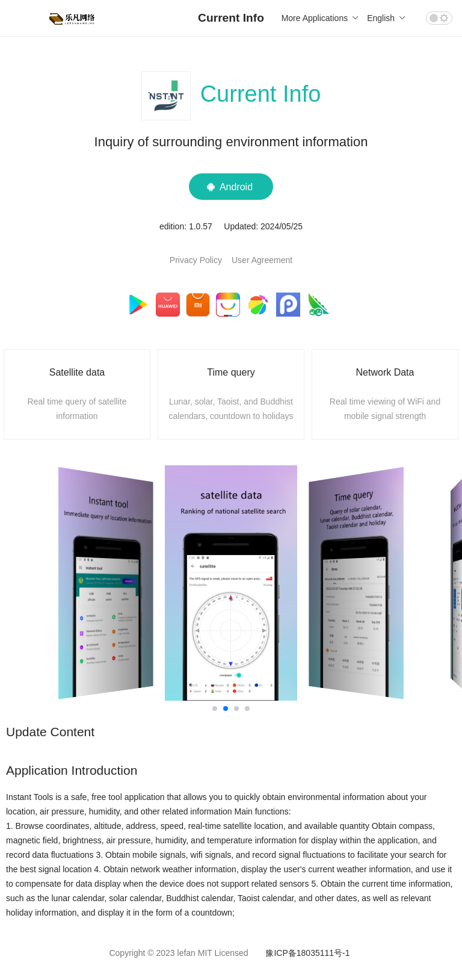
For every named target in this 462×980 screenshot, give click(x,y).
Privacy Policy (196, 260)
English (386, 18)
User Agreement (262, 260)
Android (231, 187)
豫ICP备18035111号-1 (307, 953)
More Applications (320, 18)
